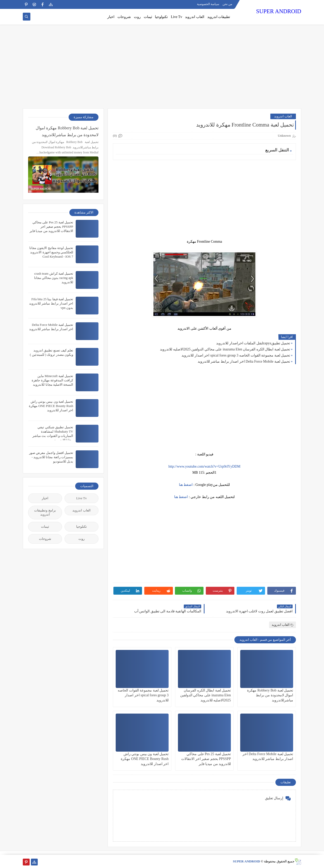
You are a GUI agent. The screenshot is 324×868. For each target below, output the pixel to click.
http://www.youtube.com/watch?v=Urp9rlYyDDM (204, 466)
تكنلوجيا (82, 527)
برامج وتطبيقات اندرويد (45, 512)
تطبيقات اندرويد (219, 17)
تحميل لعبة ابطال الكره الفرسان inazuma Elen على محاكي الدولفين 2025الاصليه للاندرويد (225, 349)
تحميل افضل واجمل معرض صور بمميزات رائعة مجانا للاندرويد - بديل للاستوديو (51, 457)
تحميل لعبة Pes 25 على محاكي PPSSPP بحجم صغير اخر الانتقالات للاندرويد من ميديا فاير (206, 759)
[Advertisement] (162, 69)
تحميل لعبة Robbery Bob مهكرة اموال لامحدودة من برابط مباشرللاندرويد (270, 695)
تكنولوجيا (161, 17)
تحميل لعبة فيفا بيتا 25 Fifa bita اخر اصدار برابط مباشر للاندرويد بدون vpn (51, 303)
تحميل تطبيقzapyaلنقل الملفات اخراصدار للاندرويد (253, 343)
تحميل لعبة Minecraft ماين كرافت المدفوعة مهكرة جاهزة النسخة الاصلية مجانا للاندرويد (52, 380)
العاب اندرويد (195, 17)
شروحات (124, 17)
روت (137, 17)
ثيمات (148, 17)
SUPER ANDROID (279, 11)
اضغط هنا (186, 485)
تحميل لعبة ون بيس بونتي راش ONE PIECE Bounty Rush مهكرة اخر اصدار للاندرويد (145, 759)
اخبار (111, 17)
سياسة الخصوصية (208, 4)
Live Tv (176, 17)
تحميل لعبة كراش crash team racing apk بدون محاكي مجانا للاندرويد (54, 278)
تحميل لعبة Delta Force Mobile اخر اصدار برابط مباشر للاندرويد (244, 361)
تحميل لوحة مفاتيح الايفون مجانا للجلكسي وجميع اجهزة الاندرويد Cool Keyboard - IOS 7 (51, 252)
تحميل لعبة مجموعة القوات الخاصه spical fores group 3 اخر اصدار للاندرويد (236, 355)
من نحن (227, 4)
